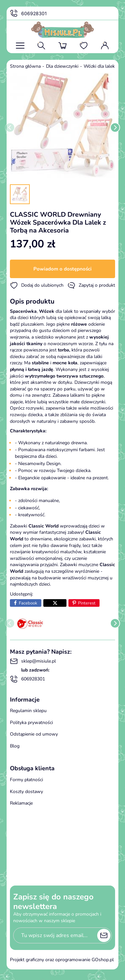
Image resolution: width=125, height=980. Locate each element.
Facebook (28, 603)
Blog (15, 746)
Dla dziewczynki (62, 66)
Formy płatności (26, 780)
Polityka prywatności (31, 723)
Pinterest (87, 603)
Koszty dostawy (26, 792)
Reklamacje (21, 803)
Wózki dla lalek (99, 66)
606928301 (28, 14)
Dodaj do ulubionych (37, 285)
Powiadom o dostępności (62, 269)
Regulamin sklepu (28, 711)
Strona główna (25, 66)
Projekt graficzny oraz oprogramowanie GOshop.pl (62, 960)
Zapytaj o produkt (91, 285)
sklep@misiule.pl (33, 661)
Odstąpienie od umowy (34, 734)
